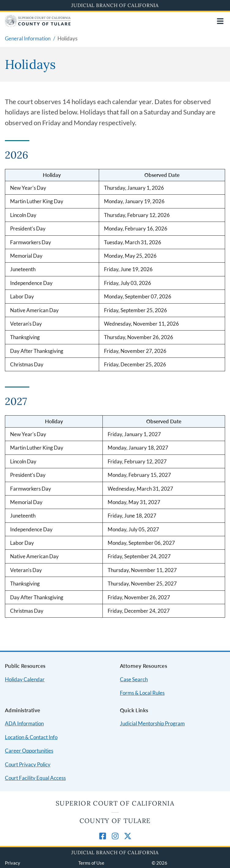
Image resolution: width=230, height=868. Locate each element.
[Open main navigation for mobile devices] (220, 21)
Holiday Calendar (25, 679)
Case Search (134, 679)
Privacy (13, 863)
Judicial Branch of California (115, 5)
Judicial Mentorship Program (152, 723)
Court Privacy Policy (28, 764)
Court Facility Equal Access (35, 778)
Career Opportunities (29, 751)
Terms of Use (91, 863)
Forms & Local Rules (142, 693)
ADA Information (24, 723)
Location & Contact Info (31, 737)
